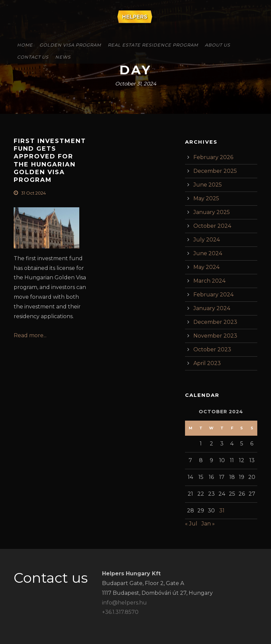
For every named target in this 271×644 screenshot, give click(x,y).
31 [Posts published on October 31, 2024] (222, 511)
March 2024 (209, 281)
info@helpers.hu (124, 603)
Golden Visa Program (70, 45)
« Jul (191, 524)
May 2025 (206, 198)
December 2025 (215, 171)
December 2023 (215, 322)
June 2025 (208, 185)
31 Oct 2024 (33, 193)
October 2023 (212, 349)
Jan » (208, 524)
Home (25, 45)
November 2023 (215, 336)
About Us (217, 45)
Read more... (30, 335)
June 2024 (208, 253)
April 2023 (207, 363)
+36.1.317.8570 (120, 612)
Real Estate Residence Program (153, 45)
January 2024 (212, 308)
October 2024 (212, 226)
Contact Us (33, 57)
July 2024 (207, 240)
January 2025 (212, 212)
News (63, 57)
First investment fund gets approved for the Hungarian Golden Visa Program (50, 161)
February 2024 (213, 295)
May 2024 (206, 267)
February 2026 (213, 157)
